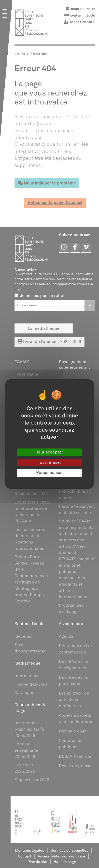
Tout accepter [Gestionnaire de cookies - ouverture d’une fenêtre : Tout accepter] (50, 452)
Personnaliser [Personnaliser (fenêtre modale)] (49, 473)
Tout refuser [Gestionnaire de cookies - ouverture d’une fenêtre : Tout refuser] (50, 462)
